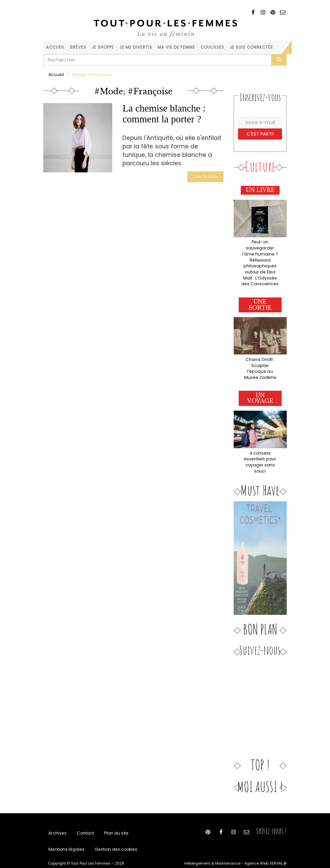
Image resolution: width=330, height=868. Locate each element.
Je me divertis (136, 47)
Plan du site (113, 822)
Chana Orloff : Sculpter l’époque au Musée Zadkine (260, 361)
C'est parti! (260, 133)
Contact (84, 822)
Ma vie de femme (176, 47)
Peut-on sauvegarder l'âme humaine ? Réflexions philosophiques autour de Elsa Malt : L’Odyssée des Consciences (260, 261)
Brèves (78, 47)
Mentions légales (65, 839)
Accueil (55, 47)
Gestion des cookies (112, 839)
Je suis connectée (251, 47)
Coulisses (212, 47)
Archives (57, 822)
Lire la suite (206, 176)
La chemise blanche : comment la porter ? (164, 113)
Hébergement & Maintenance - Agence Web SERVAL (239, 853)
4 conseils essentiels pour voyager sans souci (260, 451)
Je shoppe (103, 47)
